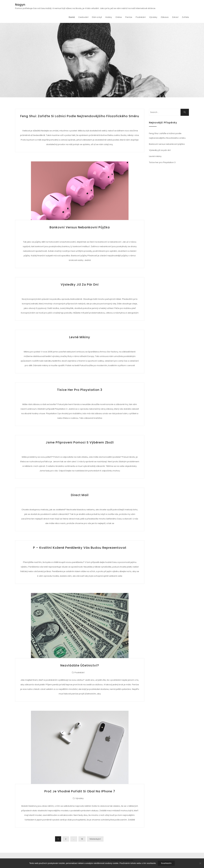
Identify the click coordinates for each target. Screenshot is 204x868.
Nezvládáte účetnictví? (80, 665)
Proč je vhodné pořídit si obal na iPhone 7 (80, 791)
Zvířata (185, 17)
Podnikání (141, 17)
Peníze (129, 17)
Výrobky (153, 17)
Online (119, 17)
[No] (200, 863)
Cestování (83, 17)
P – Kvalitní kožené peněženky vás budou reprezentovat (80, 548)
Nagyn (20, 5)
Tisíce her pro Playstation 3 (80, 390)
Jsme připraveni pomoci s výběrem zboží (80, 442)
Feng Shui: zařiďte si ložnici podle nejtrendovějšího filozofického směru (80, 116)
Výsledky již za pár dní (80, 285)
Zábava (165, 17)
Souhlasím (166, 863)
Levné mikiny (80, 337)
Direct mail (80, 495)
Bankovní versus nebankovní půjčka (80, 227)
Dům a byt (97, 17)
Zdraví (175, 17)
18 (82, 839)
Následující (95, 839)
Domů (72, 17)
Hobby (109, 17)
